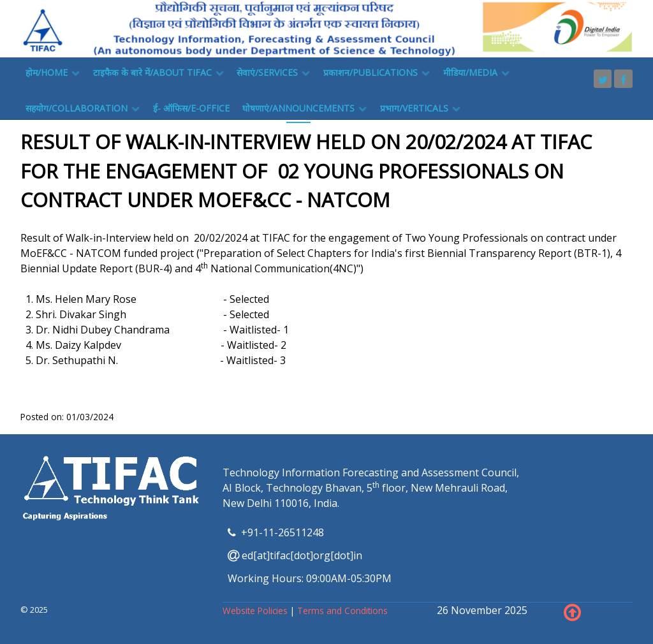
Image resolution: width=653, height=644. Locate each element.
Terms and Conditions (342, 611)
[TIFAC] (326, 27)
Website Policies (256, 611)
